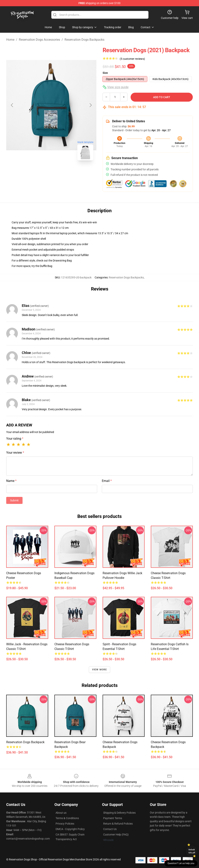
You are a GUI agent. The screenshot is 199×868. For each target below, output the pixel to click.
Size (105, 73)
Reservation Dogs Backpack (25, 742)
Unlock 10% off (192, 851)
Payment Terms (113, 818)
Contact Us (110, 829)
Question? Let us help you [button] (181, 863)
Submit (14, 500)
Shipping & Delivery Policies (119, 813)
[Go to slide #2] (61, 172)
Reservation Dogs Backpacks (84, 40)
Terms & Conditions (67, 818)
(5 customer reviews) (132, 59)
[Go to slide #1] (41, 172)
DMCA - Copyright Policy (70, 829)
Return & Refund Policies (118, 824)
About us (61, 813)
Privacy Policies (65, 824)
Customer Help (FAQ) (116, 835)
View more (100, 670)
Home (10, 40)
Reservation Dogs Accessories (39, 40)
